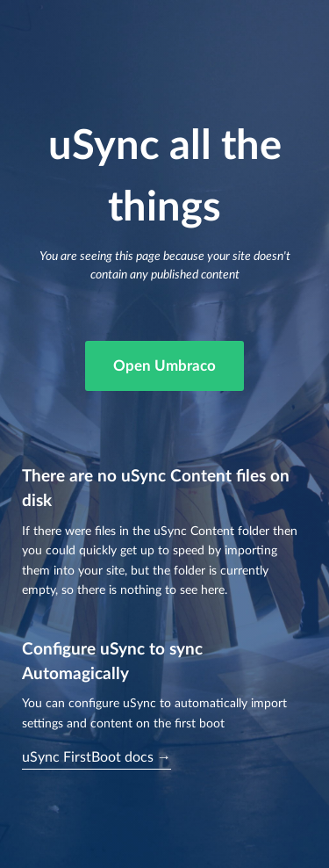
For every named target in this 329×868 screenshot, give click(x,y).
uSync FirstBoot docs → (97, 757)
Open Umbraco (164, 366)
